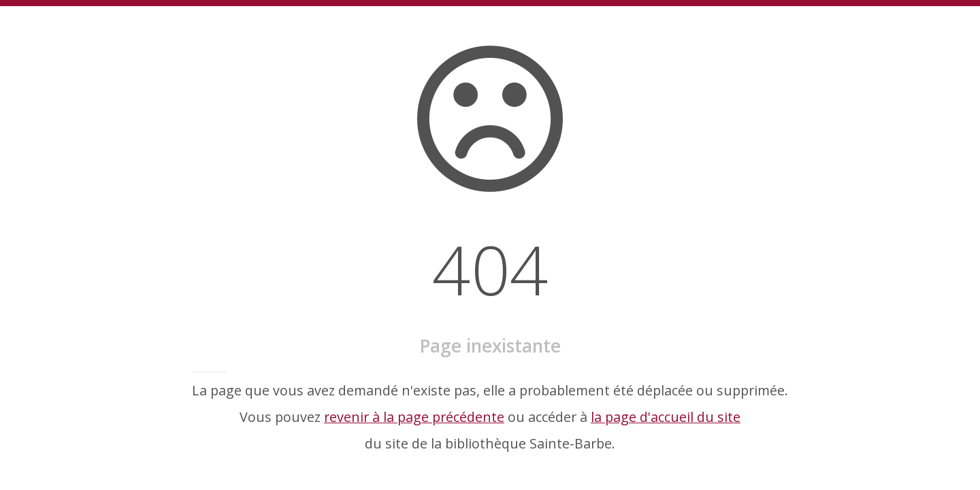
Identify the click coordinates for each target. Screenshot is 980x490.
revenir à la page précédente (414, 417)
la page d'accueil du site (666, 417)
